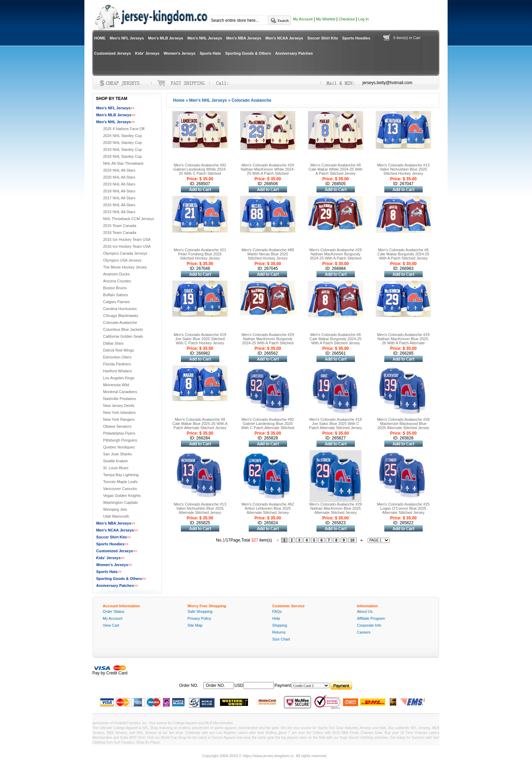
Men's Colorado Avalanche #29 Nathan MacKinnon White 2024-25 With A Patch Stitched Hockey (268, 171)
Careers (364, 632)
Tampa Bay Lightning (121, 475)
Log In (363, 19)
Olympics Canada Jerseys (125, 253)
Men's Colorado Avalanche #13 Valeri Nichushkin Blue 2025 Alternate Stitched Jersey (200, 508)
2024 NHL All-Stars (119, 170)
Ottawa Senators (117, 426)
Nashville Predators (120, 399)
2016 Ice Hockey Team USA (127, 246)
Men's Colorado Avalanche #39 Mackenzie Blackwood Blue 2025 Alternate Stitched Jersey (403, 424)
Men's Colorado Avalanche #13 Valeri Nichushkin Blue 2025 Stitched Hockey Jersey (403, 169)
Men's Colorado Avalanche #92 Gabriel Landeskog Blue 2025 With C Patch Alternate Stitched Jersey (268, 426)
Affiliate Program (371, 618)
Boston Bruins (115, 288)
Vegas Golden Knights (122, 496)
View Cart (111, 625)
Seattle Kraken (116, 461)
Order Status (113, 611)
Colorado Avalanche (120, 323)
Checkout (347, 19)
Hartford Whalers (117, 371)
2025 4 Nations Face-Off (124, 129)
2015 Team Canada (120, 226)
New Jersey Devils (119, 406)
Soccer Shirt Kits (323, 38)
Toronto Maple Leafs (120, 482)
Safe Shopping (200, 611)
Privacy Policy (199, 618)
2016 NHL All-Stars (119, 205)
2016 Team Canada (120, 233)
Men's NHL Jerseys (205, 38)
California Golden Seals (123, 336)
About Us (365, 611)
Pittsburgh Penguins (120, 440)
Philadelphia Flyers (119, 433)
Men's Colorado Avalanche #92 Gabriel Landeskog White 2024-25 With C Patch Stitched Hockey (200, 171)
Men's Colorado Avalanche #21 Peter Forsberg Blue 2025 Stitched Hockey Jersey (200, 254)
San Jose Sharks (117, 454)
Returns (279, 632)
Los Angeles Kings (119, 378)
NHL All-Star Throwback (123, 163)
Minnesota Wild (116, 385)
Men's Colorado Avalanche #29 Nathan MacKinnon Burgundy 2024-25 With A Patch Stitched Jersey (336, 256)
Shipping (280, 625)
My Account (303, 19)
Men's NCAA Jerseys (284, 38)
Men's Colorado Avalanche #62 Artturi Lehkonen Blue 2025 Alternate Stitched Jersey (268, 508)
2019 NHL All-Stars (119, 184)
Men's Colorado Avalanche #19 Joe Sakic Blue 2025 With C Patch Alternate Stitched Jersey (336, 424)
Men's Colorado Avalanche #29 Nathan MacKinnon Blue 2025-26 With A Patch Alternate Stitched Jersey (403, 341)
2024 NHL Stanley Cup (122, 136)
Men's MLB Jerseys (166, 38)
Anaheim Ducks (116, 274)
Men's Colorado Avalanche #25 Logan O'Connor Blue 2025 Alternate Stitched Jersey (403, 508)
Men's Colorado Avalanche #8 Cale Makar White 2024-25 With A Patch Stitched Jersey (336, 169)
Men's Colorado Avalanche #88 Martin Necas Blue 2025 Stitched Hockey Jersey (268, 254)
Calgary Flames (116, 302)
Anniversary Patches (294, 53)
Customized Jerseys (112, 53)
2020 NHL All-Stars (119, 177)
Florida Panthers (117, 364)
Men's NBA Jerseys (244, 38)
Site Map (195, 625)
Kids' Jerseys (147, 53)
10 (352, 540)
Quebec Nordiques (119, 447)
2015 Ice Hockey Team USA (127, 239)
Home (179, 100)
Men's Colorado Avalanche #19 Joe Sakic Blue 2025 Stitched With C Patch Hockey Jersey (200, 339)
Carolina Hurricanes (120, 309)
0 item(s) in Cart (407, 38)
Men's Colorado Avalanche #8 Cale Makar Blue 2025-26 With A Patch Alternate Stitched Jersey (200, 424)
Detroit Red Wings (118, 350)
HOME (100, 38)
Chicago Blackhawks (121, 316)
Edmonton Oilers (117, 357)
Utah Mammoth (116, 516)
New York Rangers (119, 419)
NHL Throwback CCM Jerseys (129, 219)
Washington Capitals (120, 502)
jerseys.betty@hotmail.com (387, 83)
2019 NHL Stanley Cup (122, 149)
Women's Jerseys (180, 53)
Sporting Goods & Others (248, 53)
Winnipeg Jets (115, 509)
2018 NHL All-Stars (119, 191)
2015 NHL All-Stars (119, 212)
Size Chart (281, 639)
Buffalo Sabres (116, 295)
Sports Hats (210, 53)
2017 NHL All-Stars (119, 198)
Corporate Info (369, 625)
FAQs (277, 611)
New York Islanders (119, 412)
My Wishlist (326, 19)
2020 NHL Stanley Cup (122, 143)
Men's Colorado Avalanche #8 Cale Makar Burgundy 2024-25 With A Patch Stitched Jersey (403, 254)
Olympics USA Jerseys (122, 260)
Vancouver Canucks (120, 489)
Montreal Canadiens (120, 392)
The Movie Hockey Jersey (125, 267)
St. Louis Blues (116, 468)
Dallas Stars (113, 343)
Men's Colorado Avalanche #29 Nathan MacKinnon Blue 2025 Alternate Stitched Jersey (336, 508)
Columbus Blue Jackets (123, 329)
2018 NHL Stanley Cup (122, 156)
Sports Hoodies (356, 38)
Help (276, 618)
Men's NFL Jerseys (127, 38)
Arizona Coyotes (117, 281)
